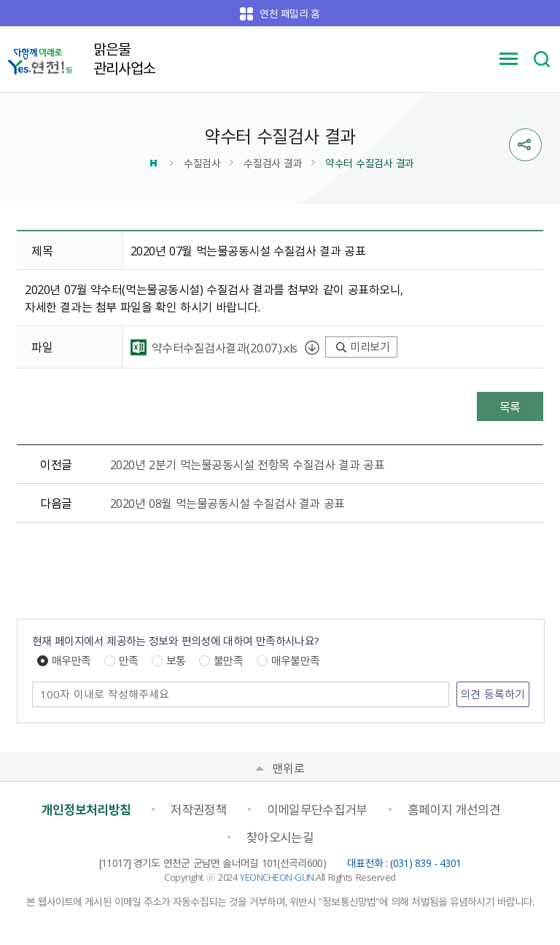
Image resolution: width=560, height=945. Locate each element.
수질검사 (202, 163)
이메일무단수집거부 (317, 809)
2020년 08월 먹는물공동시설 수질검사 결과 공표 (227, 503)
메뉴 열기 (509, 59)
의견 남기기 (33, 683)
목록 (510, 406)
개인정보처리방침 (86, 809)
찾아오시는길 (280, 837)
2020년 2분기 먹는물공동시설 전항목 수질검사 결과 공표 (248, 464)
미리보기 (363, 347)
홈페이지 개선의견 (454, 809)
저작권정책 (199, 809)
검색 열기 (542, 59)
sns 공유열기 (525, 145)
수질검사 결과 (273, 163)
